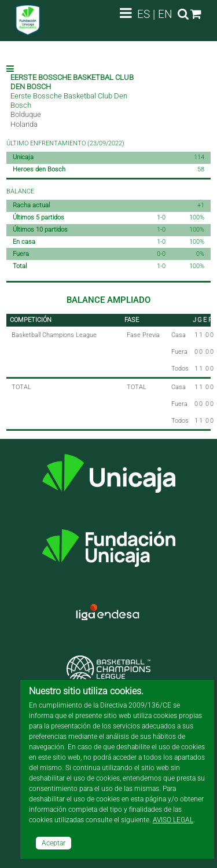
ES (144, 14)
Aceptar (54, 843)
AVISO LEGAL (173, 820)
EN (165, 14)
